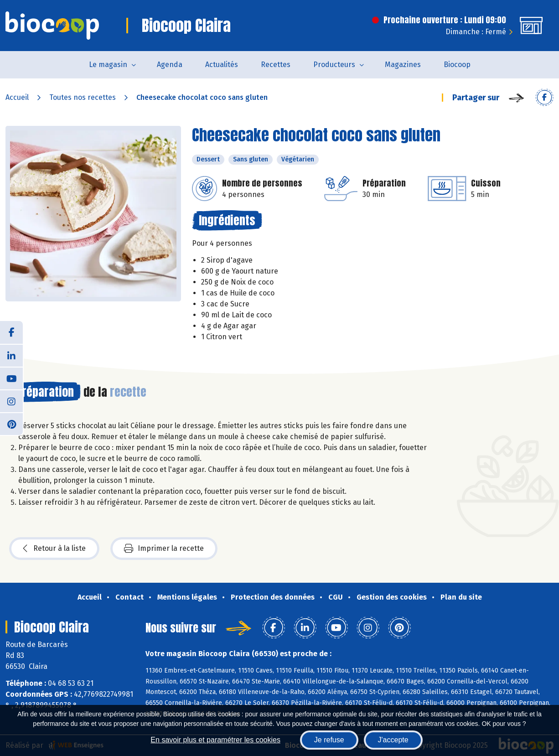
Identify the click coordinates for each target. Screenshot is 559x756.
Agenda (170, 65)
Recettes (276, 65)
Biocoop (457, 65)
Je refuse (329, 740)
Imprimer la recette (164, 549)
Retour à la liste (54, 549)
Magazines (403, 65)
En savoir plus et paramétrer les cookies (215, 740)
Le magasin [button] (108, 65)
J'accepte (393, 740)
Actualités (222, 65)
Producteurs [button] (334, 65)
